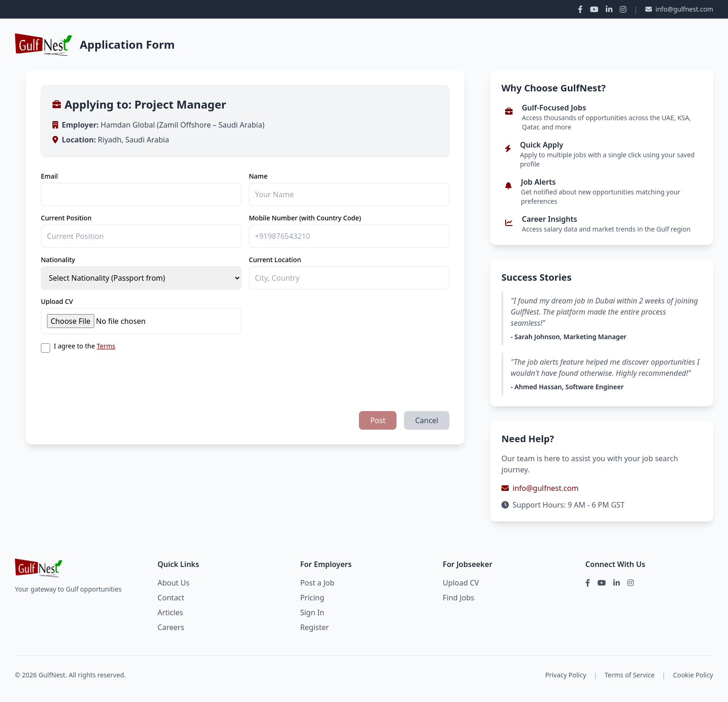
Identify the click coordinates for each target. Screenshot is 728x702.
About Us (173, 583)
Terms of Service (630, 675)
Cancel (427, 420)
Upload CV (57, 301)
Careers (171, 627)
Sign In (312, 612)
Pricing (312, 598)
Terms (106, 346)
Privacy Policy (565, 675)
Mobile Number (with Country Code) (305, 218)
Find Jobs (459, 598)
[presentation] (111, 378)
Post (378, 420)
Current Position (66, 218)
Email (49, 176)
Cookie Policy (693, 675)
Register (314, 627)
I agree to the (84, 346)
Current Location (275, 260)
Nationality (58, 260)
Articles (170, 612)
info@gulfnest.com (679, 9)
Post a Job (317, 583)
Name (258, 176)
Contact (171, 598)
